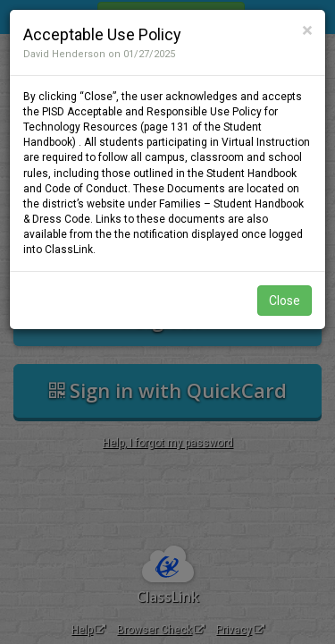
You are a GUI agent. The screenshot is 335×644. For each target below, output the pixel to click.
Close (285, 301)
